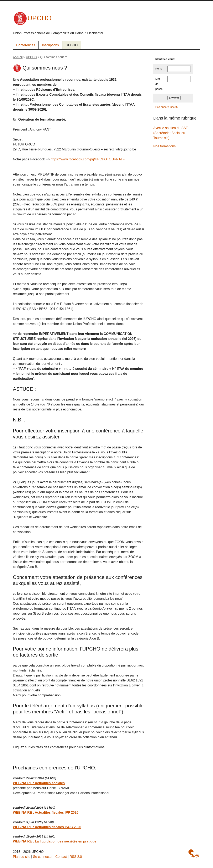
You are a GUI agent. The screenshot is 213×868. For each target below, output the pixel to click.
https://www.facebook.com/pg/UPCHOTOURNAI (86, 159)
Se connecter (43, 857)
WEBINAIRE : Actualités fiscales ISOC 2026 (47, 827)
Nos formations (165, 146)
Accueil (18, 57)
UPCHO (32, 18)
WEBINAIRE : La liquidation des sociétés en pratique (55, 841)
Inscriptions (50, 45)
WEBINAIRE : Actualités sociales (39, 783)
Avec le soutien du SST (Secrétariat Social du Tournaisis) (171, 133)
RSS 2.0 (76, 857)
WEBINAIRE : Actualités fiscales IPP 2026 (46, 812)
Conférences (26, 45)
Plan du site (22, 857)
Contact (61, 857)
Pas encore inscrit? (167, 107)
